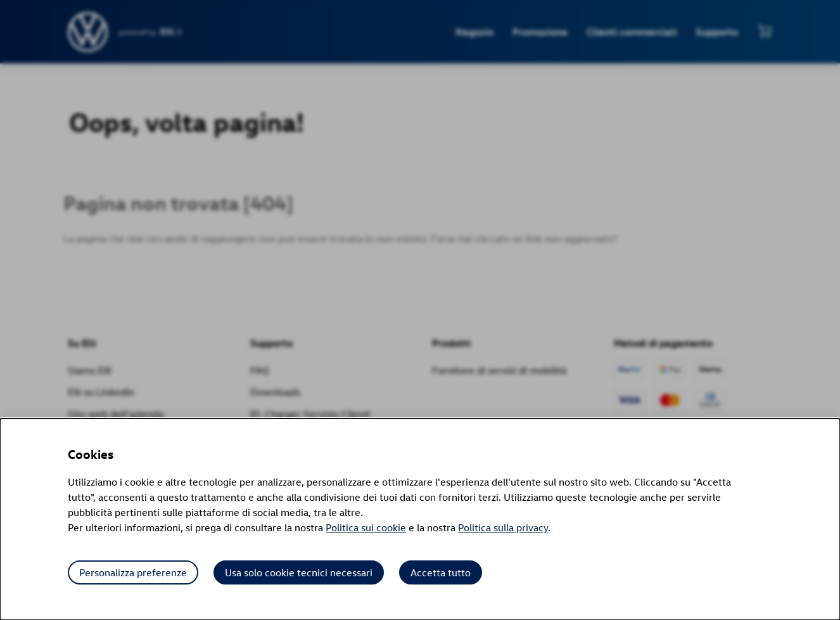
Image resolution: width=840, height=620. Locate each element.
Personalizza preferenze (133, 572)
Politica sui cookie (366, 527)
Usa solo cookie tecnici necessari (299, 572)
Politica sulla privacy (503, 527)
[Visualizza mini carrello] (765, 30)
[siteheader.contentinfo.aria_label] (88, 32)
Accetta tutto (441, 572)
